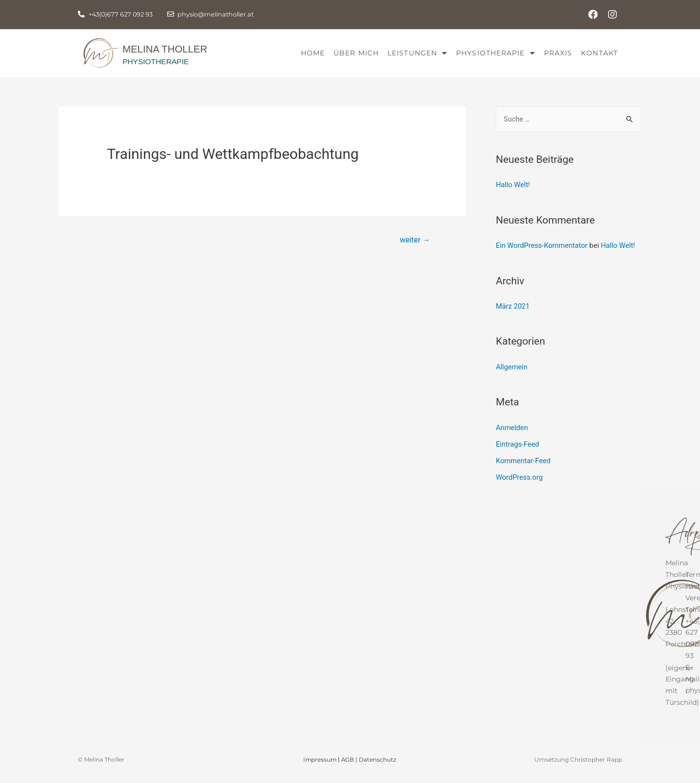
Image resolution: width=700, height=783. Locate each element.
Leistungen (417, 58)
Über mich (356, 57)
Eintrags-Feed (518, 452)
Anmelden (512, 435)
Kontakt (599, 57)
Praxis (558, 57)
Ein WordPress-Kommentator (543, 254)
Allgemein (512, 375)
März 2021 (513, 314)
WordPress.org (520, 485)
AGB (348, 767)
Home (313, 57)
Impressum (320, 767)
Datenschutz (378, 767)
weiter (414, 249)
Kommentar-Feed (524, 469)
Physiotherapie (496, 58)
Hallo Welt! (513, 193)
